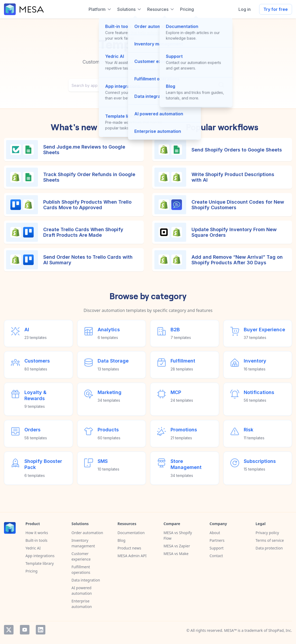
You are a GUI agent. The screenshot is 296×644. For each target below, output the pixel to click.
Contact (216, 556)
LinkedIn (41, 630)
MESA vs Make (176, 554)
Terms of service (270, 540)
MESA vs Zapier (177, 546)
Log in (245, 9)
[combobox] (148, 85)
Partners (217, 540)
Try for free (276, 9)
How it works (37, 533)
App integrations (40, 556)
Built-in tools (36, 540)
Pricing (31, 571)
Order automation (87, 533)
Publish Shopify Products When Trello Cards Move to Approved (87, 205)
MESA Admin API (132, 556)
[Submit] (221, 85)
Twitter (9, 630)
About (215, 533)
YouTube (25, 630)
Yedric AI (33, 548)
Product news (129, 548)
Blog (121, 540)
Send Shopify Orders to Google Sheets (237, 150)
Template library (40, 563)
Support (217, 548)
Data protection (269, 548)
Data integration (86, 580)
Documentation (131, 533)
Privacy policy (267, 533)
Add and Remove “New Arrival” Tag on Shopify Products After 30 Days (237, 260)
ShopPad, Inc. (280, 630)
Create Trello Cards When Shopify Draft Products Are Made (83, 232)
